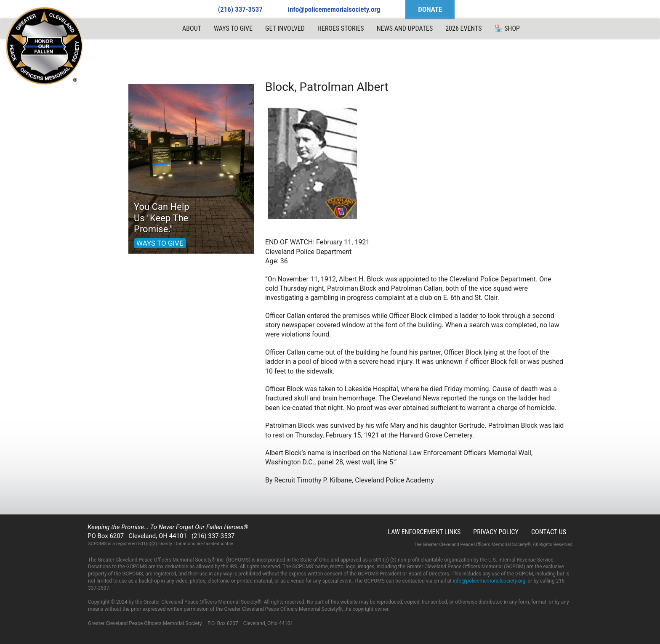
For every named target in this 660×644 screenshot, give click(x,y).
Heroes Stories (341, 28)
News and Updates (405, 28)
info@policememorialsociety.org (334, 9)
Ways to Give (233, 28)
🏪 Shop (507, 28)
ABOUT (192, 28)
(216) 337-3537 (240, 9)
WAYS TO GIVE (160, 243)
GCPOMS (45, 46)
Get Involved (285, 28)
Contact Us (549, 532)
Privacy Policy (496, 532)
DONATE (430, 9)
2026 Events (463, 28)
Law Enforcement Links (424, 532)
